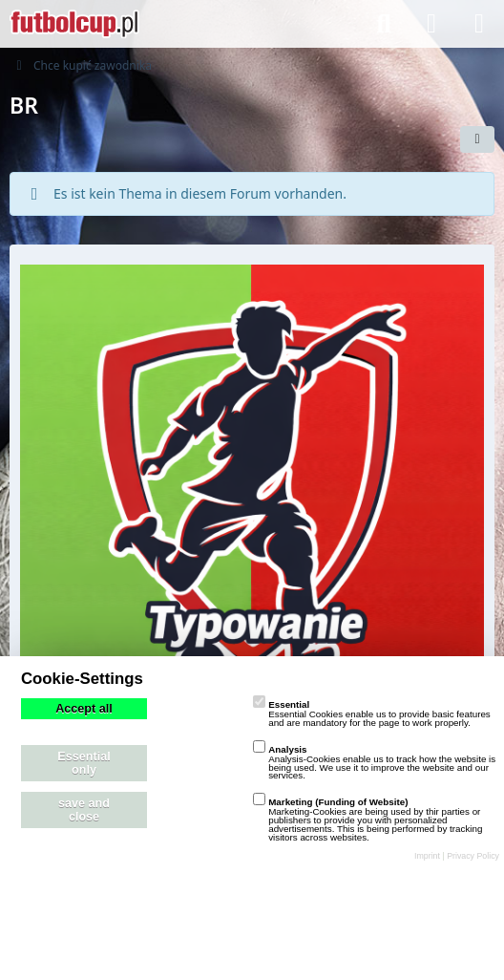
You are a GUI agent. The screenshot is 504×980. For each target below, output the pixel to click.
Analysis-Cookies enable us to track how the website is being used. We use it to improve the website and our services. (374, 763)
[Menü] (479, 24)
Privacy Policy (473, 856)
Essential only (84, 763)
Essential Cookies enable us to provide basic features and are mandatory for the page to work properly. (372, 714)
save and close (84, 810)
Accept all (84, 709)
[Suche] (384, 24)
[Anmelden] (431, 24)
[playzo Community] (74, 24)
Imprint (427, 856)
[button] (477, 139)
